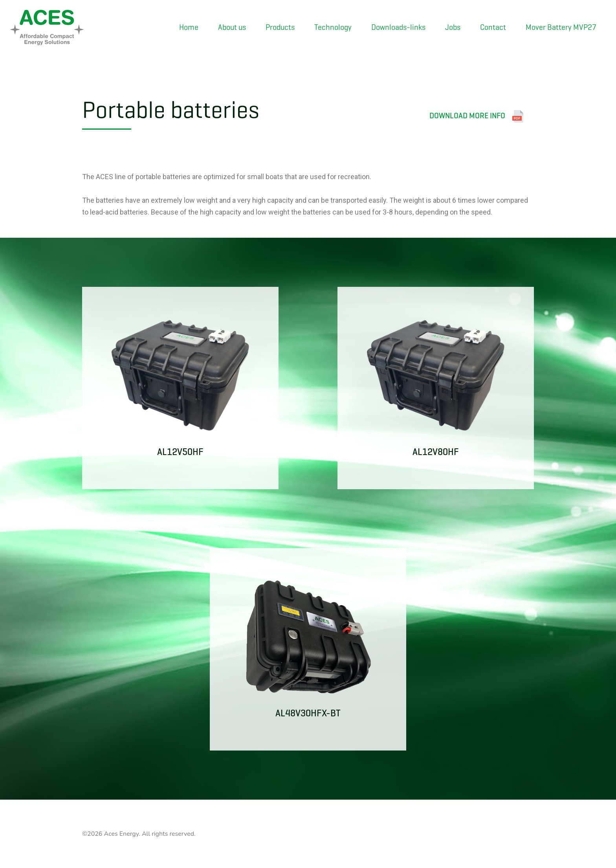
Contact (493, 27)
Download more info (477, 116)
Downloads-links (398, 27)
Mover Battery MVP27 (561, 27)
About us (232, 27)
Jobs (453, 27)
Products (280, 27)
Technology (333, 27)
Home (189, 27)
